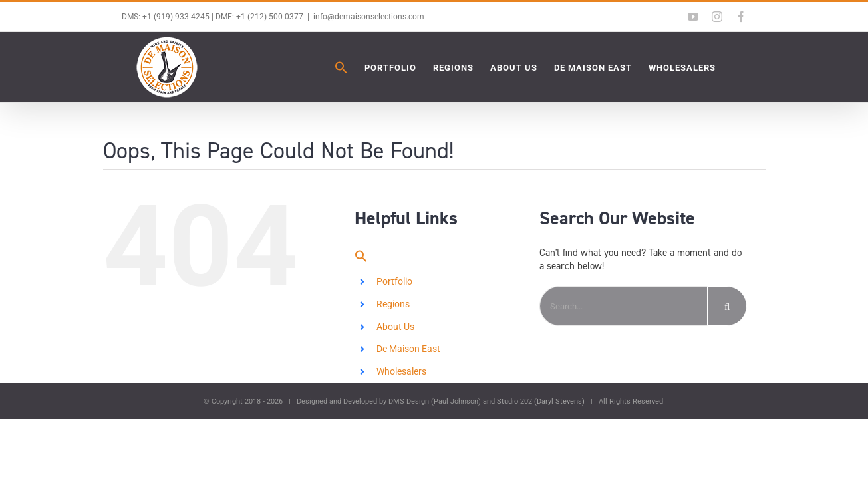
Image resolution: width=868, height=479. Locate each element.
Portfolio (394, 281)
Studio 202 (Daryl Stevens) (541, 401)
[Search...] (623, 306)
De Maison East (408, 349)
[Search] (727, 306)
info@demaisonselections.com (369, 17)
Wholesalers (401, 371)
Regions (393, 304)
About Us (395, 327)
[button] (265, 67)
